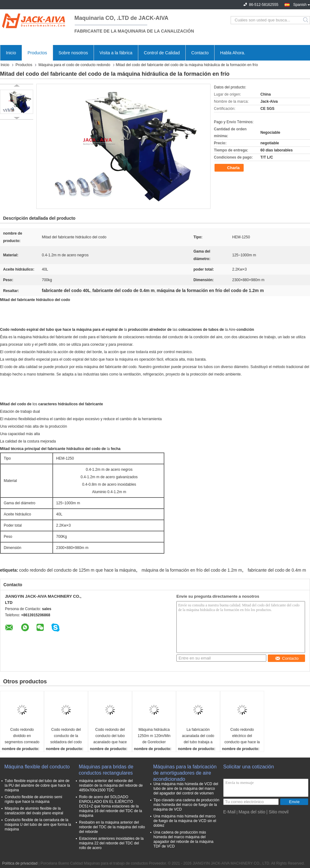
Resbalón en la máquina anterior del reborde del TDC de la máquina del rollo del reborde (112, 827)
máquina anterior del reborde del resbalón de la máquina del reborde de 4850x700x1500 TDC (111, 785)
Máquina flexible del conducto (37, 767)
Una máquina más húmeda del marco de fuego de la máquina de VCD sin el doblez (185, 821)
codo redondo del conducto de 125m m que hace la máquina (78, 570)
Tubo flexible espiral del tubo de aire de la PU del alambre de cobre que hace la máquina (37, 785)
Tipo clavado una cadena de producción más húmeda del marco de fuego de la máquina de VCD (186, 805)
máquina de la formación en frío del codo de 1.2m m (192, 570)
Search (306, 20)
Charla (230, 168)
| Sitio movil (277, 812)
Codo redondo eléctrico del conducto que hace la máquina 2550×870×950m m (242, 736)
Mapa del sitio (252, 812)
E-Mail (229, 812)
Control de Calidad (162, 53)
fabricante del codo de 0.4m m (277, 570)
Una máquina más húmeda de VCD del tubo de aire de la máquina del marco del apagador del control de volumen (186, 789)
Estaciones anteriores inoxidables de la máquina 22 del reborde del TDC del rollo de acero (111, 843)
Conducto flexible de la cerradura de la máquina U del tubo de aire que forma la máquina (38, 825)
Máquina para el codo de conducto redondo (74, 65)
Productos (37, 53)
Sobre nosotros (73, 53)
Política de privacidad (20, 863)
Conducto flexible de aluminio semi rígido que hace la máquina (33, 799)
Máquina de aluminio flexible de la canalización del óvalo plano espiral (34, 811)
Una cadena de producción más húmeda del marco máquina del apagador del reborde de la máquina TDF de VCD (183, 839)
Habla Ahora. (233, 53)
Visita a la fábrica (116, 53)
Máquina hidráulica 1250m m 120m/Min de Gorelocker (154, 736)
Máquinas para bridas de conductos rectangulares (106, 770)
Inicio (11, 53)
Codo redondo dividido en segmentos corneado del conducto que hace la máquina (22, 736)
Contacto (200, 53)
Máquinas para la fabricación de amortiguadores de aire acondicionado (185, 770)
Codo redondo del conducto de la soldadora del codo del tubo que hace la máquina (66, 736)
